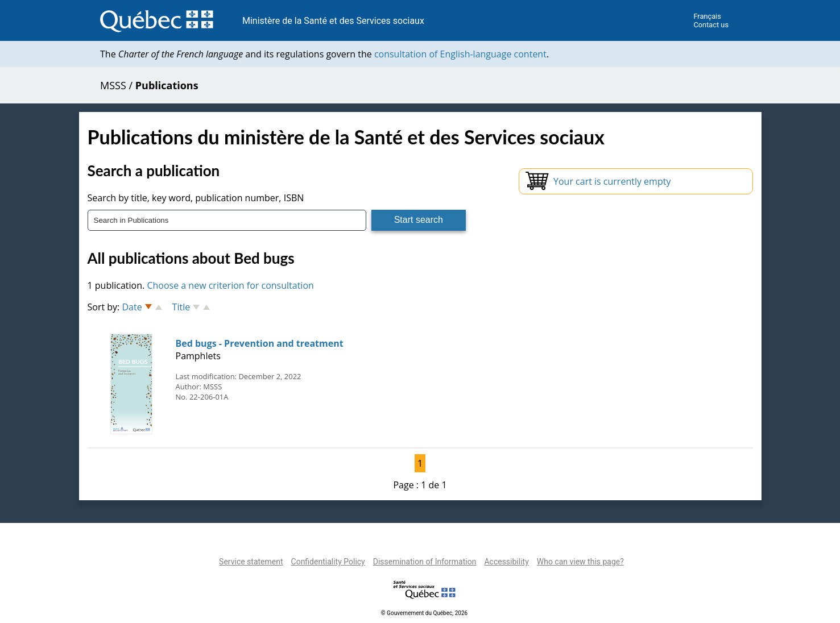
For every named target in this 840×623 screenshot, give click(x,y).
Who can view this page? (580, 562)
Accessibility (506, 562)
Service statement (251, 562)
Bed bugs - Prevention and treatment (260, 343)
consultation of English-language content (460, 54)
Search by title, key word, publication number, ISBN (196, 198)
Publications (167, 85)
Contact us (711, 25)
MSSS (113, 85)
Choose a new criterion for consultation (230, 285)
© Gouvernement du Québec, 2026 (424, 613)
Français (707, 16)
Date (132, 307)
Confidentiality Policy (328, 562)
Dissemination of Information (425, 562)
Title (181, 307)
